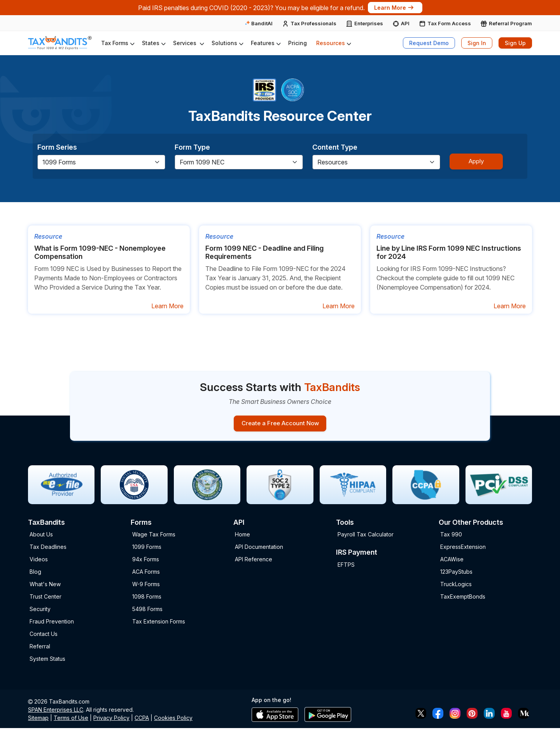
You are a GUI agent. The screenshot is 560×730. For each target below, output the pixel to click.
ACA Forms (146, 574)
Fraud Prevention (52, 623)
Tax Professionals (313, 23)
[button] (117, 43)
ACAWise (452, 561)
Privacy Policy (111, 720)
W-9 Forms (146, 586)
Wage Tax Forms (154, 536)
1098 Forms (147, 598)
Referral (40, 648)
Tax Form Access (449, 23)
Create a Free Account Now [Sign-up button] (280, 424)
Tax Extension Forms (159, 623)
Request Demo (429, 43)
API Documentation (259, 549)
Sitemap (38, 720)
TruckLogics (456, 586)
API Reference (254, 561)
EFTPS (346, 567)
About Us (41, 536)
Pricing (297, 43)
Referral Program (510, 23)
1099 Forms (147, 549)
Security (40, 611)
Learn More (395, 8)
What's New (45, 586)
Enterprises (369, 23)
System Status (47, 661)
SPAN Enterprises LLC (56, 712)
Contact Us (44, 636)
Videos (39, 561)
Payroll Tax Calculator (366, 536)
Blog (35, 574)
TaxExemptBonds (463, 598)
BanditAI (259, 23)
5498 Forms (147, 611)
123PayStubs (456, 574)
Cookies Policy (173, 720)
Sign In (477, 43)
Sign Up (515, 43)
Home (242, 536)
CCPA (142, 720)
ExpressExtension (463, 549)
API (405, 23)
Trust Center (45, 598)
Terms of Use (71, 720)
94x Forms (146, 561)
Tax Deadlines (48, 549)
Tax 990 (451, 536)
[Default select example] (101, 162)
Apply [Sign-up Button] (478, 161)
